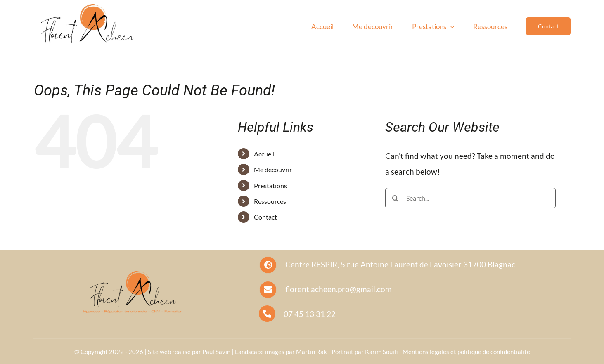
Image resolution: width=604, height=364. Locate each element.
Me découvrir (273, 169)
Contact (265, 217)
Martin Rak (311, 352)
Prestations (270, 186)
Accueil (264, 154)
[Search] (396, 198)
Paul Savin (216, 352)
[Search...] (470, 198)
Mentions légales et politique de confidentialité (466, 352)
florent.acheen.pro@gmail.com (339, 289)
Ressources (270, 201)
